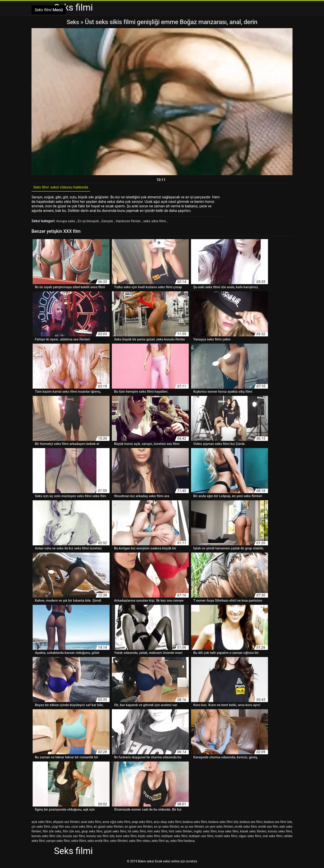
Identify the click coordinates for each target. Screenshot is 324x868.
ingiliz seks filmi (205, 832)
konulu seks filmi (280, 832)
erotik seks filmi (246, 827)
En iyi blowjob (90, 222)
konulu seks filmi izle (46, 837)
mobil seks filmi (226, 837)
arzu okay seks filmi (167, 823)
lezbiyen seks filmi (174, 837)
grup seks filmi (92, 832)
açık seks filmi (42, 823)
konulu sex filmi (74, 837)
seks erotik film (98, 842)
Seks (73, 22)
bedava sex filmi (251, 823)
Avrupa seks (66, 222)
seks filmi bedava (182, 842)
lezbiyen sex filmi (201, 837)
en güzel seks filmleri (108, 827)
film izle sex (71, 832)
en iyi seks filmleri (166, 827)
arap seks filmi (142, 823)
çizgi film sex (60, 827)
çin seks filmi (41, 827)
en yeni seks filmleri (219, 827)
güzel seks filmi (115, 832)
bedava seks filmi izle (223, 823)
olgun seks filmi (250, 837)
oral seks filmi (272, 837)
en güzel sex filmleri (139, 827)
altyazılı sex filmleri (66, 823)
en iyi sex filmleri (192, 827)
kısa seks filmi (228, 832)
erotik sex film (268, 827)
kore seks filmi (126, 837)
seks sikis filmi (158, 222)
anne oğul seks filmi (116, 823)
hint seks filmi (157, 832)
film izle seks (52, 832)
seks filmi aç (160, 842)
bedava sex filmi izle (278, 823)
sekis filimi (79, 842)
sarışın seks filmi (58, 842)
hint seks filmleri (181, 832)
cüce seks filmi (82, 827)
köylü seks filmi (149, 837)
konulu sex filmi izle (100, 837)
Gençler (109, 222)
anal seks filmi (91, 823)
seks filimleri (119, 842)
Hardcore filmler (131, 222)
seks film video (140, 842)
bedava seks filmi (195, 823)
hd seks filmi (137, 832)
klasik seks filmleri (253, 832)
